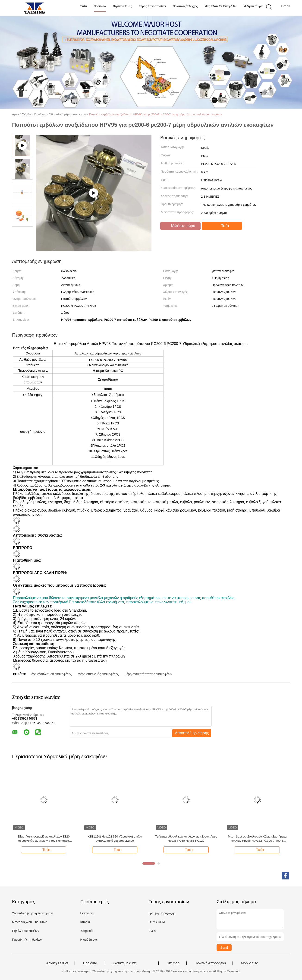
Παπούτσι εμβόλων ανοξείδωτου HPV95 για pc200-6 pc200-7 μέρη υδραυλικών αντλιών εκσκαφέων (155, 114)
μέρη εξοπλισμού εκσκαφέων (50, 674)
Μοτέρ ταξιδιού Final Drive (30, 922)
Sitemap (173, 963)
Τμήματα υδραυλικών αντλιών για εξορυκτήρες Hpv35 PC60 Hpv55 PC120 (186, 839)
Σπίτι (84, 6)
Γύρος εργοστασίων (152, 6)
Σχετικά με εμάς (124, 963)
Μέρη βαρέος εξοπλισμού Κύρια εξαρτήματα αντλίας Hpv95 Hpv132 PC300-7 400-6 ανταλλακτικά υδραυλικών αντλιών (257, 839)
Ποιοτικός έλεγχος (185, 6)
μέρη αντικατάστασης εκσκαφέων (148, 674)
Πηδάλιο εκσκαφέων (26, 931)
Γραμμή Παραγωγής (162, 913)
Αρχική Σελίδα (57, 963)
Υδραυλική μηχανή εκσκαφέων (32, 913)
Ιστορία (85, 922)
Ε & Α (152, 931)
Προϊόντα (100, 6)
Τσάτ (222, 226)
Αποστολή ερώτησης (192, 733)
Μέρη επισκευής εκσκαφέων (98, 674)
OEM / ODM (157, 922)
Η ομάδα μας (89, 940)
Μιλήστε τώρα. (254, 6)
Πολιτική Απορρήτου (210, 963)
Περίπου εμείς (123, 6)
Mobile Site (249, 963)
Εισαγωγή (87, 913)
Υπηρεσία (87, 931)
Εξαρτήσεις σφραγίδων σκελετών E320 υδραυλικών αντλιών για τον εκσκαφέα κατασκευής (44, 839)
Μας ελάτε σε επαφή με (221, 6)
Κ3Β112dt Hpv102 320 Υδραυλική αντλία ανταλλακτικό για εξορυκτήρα (115, 839)
